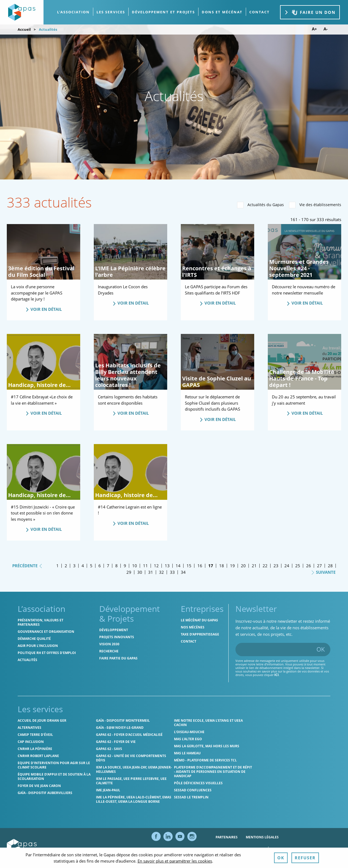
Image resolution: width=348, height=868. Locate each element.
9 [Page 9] (125, 566)
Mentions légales (262, 837)
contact (260, 12)
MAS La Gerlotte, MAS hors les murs (207, 746)
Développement (114, 630)
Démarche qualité (34, 639)
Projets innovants (117, 637)
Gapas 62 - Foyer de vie (116, 742)
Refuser (305, 858)
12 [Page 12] (156, 566)
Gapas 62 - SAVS (109, 749)
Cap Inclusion (31, 742)
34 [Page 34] (183, 572)
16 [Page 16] (200, 566)
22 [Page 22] (265, 566)
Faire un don (310, 12)
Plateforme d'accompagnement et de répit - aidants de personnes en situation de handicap (213, 772)
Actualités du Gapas (260, 205)
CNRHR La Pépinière (35, 749)
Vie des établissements (315, 205)
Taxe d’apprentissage (200, 634)
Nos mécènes (193, 627)
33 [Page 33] (172, 572)
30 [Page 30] (140, 572)
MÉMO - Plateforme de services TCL (205, 760)
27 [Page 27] (319, 566)
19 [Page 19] (232, 566)
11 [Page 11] (145, 566)
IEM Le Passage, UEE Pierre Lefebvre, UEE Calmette (131, 781)
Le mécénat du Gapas (199, 620)
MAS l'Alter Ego (188, 739)
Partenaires (227, 837)
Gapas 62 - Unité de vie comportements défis (131, 758)
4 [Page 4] (83, 566)
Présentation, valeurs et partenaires (41, 622)
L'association (73, 12)
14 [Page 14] (178, 566)
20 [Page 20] (243, 566)
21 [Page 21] (254, 566)
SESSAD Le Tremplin (191, 797)
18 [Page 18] (222, 566)
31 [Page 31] (151, 572)
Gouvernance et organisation (46, 632)
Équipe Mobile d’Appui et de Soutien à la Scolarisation (54, 776)
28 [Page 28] (330, 566)
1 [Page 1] (58, 566)
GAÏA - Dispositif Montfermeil (123, 720)
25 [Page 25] (298, 566)
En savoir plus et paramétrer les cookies (175, 861)
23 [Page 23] (276, 566)
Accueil (24, 29)
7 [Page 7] (108, 566)
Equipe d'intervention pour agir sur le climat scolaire (54, 765)
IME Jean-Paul (108, 790)
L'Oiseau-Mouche (189, 732)
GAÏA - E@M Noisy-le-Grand (120, 728)
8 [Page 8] (116, 566)
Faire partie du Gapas (118, 658)
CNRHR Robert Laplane (38, 756)
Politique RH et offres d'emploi (47, 653)
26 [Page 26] (309, 566)
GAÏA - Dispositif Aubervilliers (45, 793)
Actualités (27, 660)
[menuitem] (74, 12)
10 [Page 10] (135, 566)
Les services (111, 12)
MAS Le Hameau (187, 753)
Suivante (323, 572)
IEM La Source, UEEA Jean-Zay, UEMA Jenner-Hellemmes (134, 769)
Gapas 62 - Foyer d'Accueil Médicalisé (129, 735)
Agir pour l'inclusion (38, 646)
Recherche (109, 651)
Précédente (27, 565)
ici (276, 675)
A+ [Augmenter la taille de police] (314, 29)
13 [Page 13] (167, 566)
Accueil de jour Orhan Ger (42, 720)
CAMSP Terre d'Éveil (35, 735)
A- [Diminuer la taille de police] (326, 29)
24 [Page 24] (287, 566)
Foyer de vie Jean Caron (39, 786)
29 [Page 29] (129, 572)
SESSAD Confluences (193, 790)
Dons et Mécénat (222, 12)
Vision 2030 (109, 644)
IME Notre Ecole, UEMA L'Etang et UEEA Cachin (208, 723)
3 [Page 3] (74, 566)
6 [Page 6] (100, 566)
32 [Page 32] (161, 572)
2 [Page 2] (66, 566)
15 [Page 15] (189, 566)
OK (321, 649)
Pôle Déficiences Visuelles (198, 783)
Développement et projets (163, 12)
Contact (189, 641)
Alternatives (29, 728)
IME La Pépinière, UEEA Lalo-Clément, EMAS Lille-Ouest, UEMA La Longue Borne (134, 799)
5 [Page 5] (91, 566)
